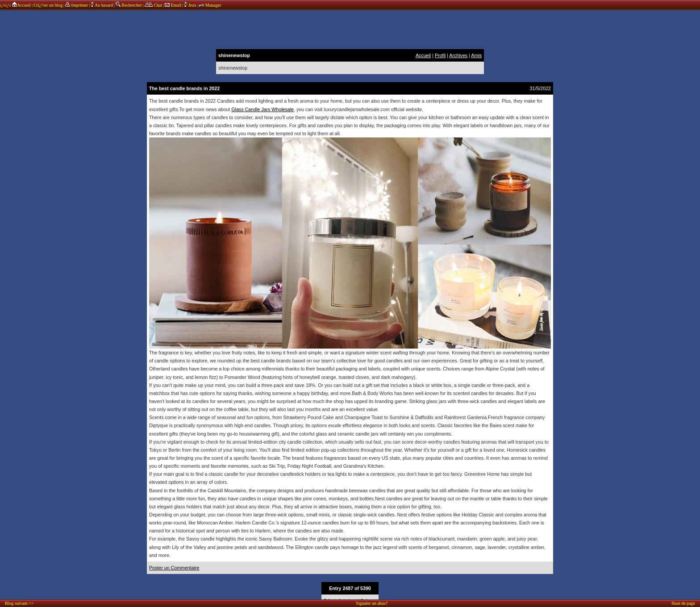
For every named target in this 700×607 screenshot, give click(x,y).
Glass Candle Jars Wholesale (262, 109)
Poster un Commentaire (174, 568)
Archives (458, 55)
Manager (210, 5)
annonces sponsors (350, 29)
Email (173, 5)
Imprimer (77, 5)
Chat (153, 5)
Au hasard (102, 5)
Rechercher (129, 5)
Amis (476, 55)
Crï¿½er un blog (48, 5)
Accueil (21, 5)
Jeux (191, 5)
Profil (440, 55)
